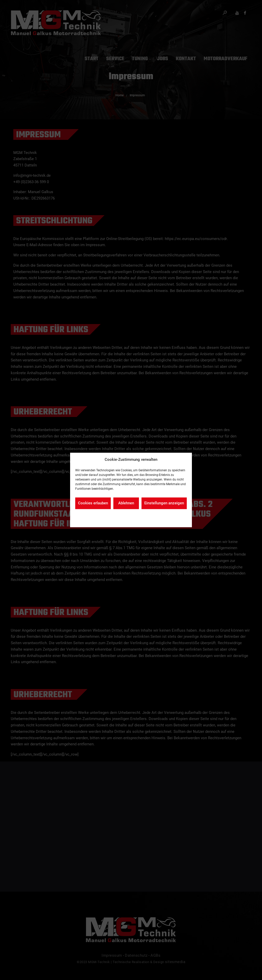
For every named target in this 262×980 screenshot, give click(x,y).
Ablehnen (126, 503)
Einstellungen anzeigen (164, 503)
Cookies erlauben (93, 503)
